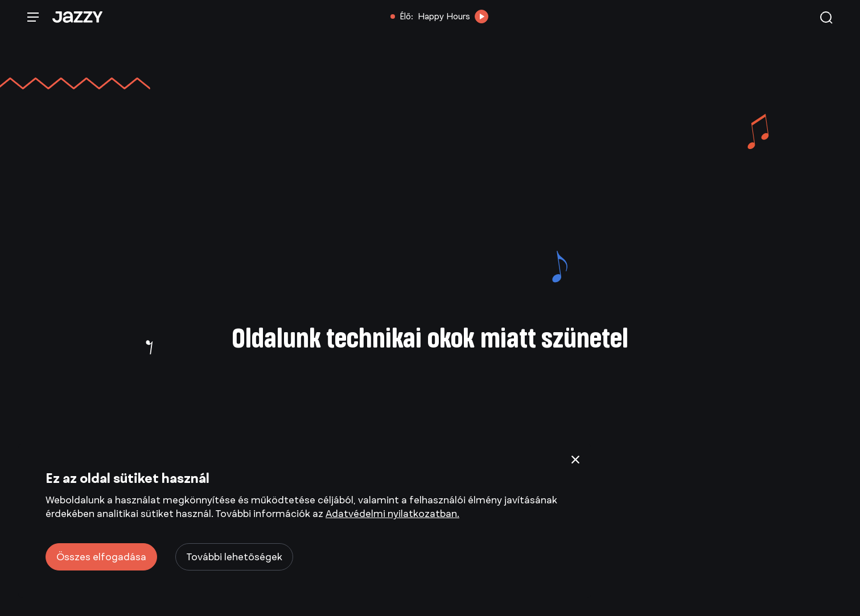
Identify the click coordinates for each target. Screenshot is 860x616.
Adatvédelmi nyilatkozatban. (392, 514)
